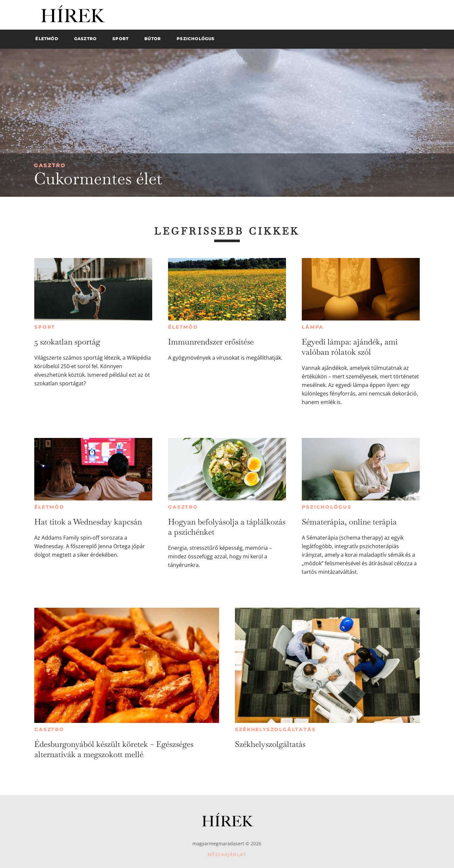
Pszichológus (327, 507)
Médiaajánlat (227, 854)
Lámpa (313, 327)
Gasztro (50, 165)
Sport (45, 327)
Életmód (183, 327)
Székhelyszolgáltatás (275, 729)
